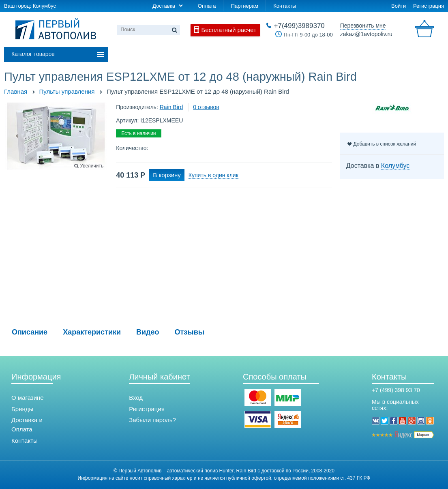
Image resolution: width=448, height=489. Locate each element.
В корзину (167, 175)
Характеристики (92, 332)
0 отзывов (206, 107)
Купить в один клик (213, 175)
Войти (399, 6)
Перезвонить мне (363, 26)
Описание (30, 332)
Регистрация (429, 6)
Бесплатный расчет (229, 30)
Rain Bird (171, 107)
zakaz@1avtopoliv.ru (366, 34)
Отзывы (190, 332)
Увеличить (92, 166)
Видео (148, 332)
